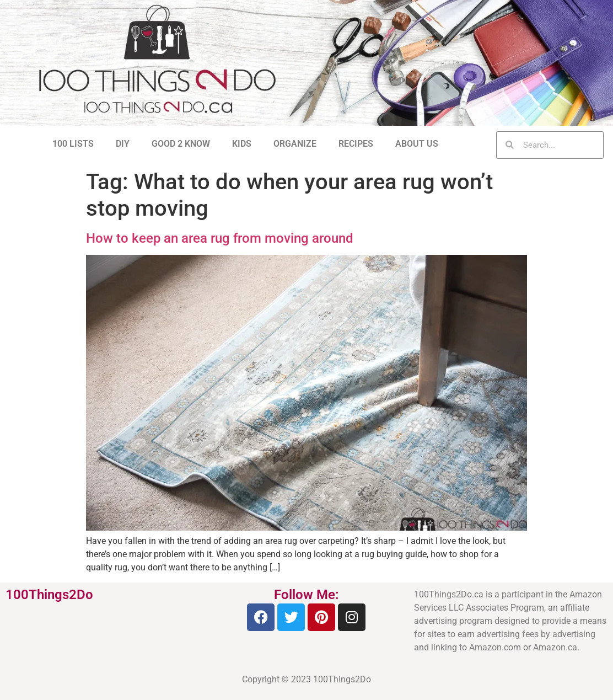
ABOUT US (417, 144)
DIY (123, 144)
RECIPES (356, 144)
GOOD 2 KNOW (181, 144)
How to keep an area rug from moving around (220, 238)
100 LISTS (73, 144)
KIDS (242, 144)
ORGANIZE (295, 144)
